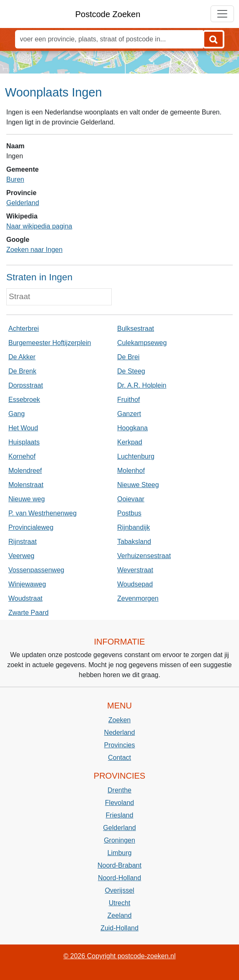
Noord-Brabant (119, 865)
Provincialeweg (31, 527)
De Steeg (131, 371)
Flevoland (119, 803)
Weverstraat (135, 570)
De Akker (22, 357)
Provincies (120, 745)
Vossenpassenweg (36, 570)
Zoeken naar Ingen (34, 250)
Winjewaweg (27, 584)
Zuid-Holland (119, 928)
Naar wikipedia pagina (39, 226)
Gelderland (23, 203)
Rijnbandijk (134, 527)
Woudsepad (135, 584)
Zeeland (120, 915)
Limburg (120, 853)
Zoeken (119, 720)
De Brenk (22, 371)
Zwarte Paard (28, 613)
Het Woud (23, 428)
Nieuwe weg (27, 499)
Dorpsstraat (26, 385)
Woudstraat (26, 598)
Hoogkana (132, 428)
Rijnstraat (23, 542)
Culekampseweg (142, 343)
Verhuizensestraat (144, 556)
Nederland (120, 732)
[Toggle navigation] (222, 14)
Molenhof (131, 471)
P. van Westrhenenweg (42, 513)
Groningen (119, 840)
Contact (119, 758)
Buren (15, 179)
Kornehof (22, 456)
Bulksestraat (136, 329)
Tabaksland (134, 542)
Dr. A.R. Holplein (142, 385)
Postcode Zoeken (108, 14)
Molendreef (25, 471)
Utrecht (120, 903)
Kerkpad (130, 442)
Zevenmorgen (138, 598)
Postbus (129, 513)
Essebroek (24, 400)
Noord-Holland (119, 878)
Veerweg (21, 556)
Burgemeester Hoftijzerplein (50, 343)
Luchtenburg (136, 456)
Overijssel (119, 890)
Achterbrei (24, 329)
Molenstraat (26, 485)
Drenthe (119, 790)
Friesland (120, 815)
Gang (17, 414)
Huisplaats (24, 442)
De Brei (128, 357)
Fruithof (128, 400)
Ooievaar (131, 499)
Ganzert (129, 414)
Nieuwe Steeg (138, 485)
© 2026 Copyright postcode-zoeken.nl (120, 956)
